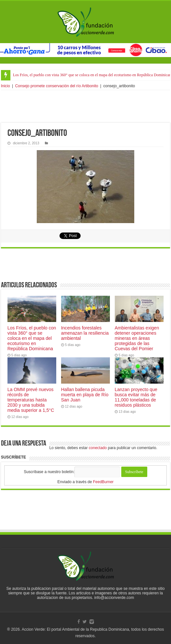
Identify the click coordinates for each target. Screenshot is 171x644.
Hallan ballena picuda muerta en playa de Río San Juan (85, 395)
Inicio (6, 86)
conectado (98, 448)
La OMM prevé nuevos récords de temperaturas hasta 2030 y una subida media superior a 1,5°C (31, 400)
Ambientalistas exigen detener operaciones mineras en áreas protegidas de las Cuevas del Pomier (137, 338)
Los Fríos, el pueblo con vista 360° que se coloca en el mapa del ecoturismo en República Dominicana (32, 338)
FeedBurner (103, 482)
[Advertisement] (85, 106)
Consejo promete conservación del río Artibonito (56, 86)
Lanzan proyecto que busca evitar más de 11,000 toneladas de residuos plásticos (136, 397)
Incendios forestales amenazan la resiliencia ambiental (85, 333)
